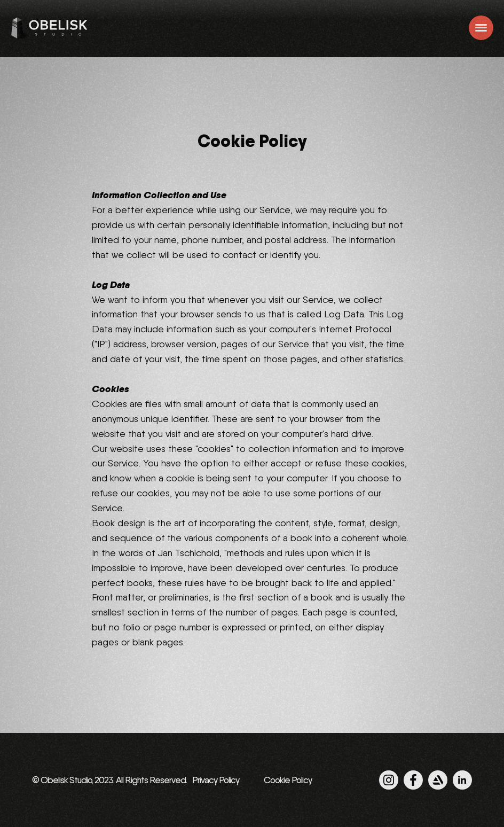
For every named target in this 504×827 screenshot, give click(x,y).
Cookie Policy (288, 780)
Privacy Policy (216, 780)
